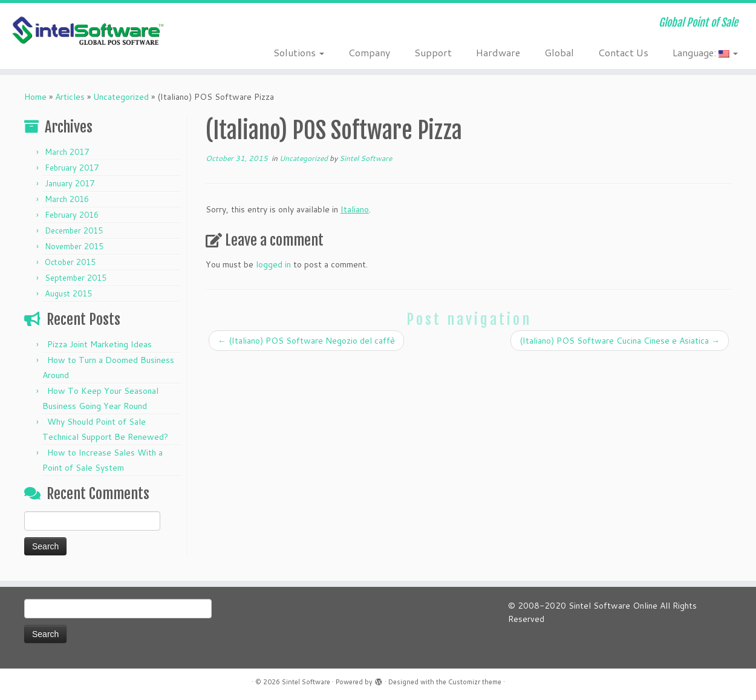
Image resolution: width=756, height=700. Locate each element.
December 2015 (74, 231)
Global (559, 52)
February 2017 (72, 168)
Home (35, 97)
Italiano (355, 209)
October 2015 (70, 262)
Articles (70, 97)
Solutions (299, 52)
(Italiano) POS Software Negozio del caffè (306, 341)
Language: (705, 52)
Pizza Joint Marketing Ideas (99, 344)
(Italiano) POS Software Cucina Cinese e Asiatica (620, 341)
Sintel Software (366, 158)
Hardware (498, 52)
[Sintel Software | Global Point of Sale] (87, 31)
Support (433, 52)
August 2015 (68, 293)
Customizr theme (475, 682)
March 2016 (67, 199)
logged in (273, 264)
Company (369, 52)
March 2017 (67, 152)
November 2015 (74, 246)
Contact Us (623, 52)
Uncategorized (121, 97)
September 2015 (76, 278)
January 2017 (70, 183)
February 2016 (72, 215)
